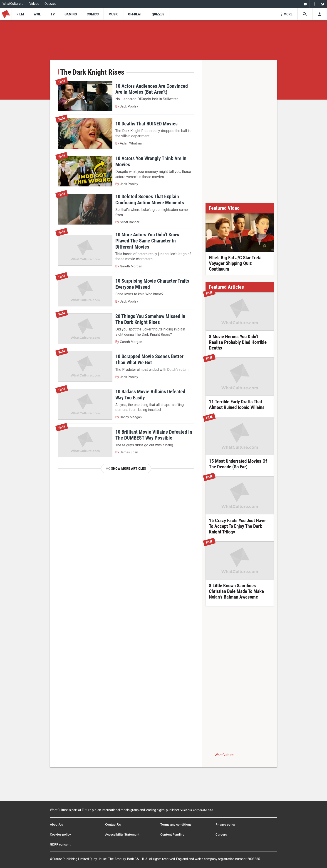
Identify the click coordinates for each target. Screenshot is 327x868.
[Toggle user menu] (320, 14)
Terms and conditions (176, 824)
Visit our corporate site (197, 810)
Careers (221, 834)
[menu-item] (20, 14)
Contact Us (113, 824)
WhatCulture (224, 755)
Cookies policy (60, 834)
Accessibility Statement (122, 834)
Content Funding (172, 834)
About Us (56, 824)
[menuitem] (305, 4)
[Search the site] (305, 14)
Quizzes (50, 4)
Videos (34, 4)
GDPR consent (60, 844)
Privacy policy (225, 824)
